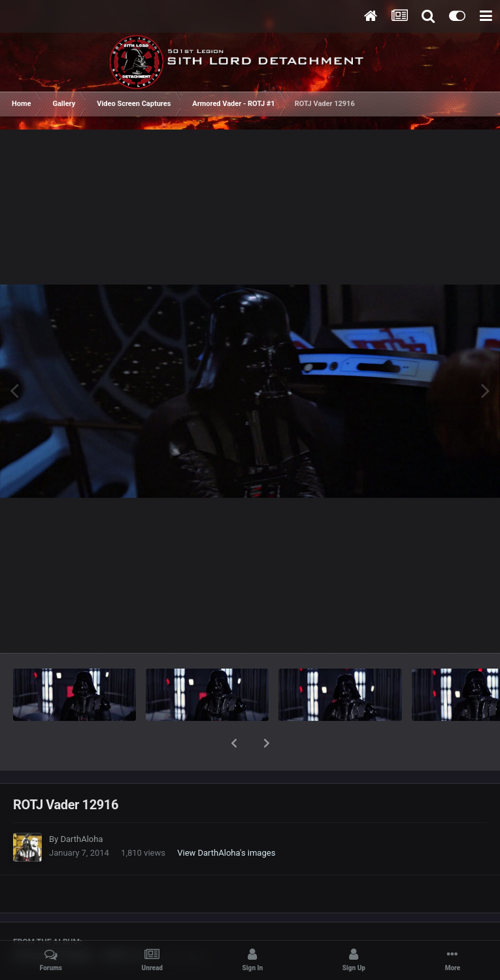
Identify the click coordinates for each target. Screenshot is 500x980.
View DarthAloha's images (226, 819)
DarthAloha (81, 805)
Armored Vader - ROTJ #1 (81, 921)
